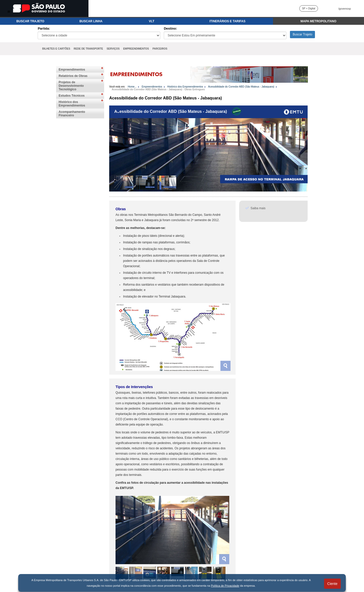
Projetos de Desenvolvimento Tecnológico (71, 86)
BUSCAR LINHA (91, 21)
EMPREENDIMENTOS (136, 49)
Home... (132, 87)
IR (9, 12)
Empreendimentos (72, 70)
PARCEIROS (160, 49)
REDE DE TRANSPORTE (88, 49)
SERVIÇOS (113, 49)
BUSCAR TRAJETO (30, 21)
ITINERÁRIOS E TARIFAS (227, 21)
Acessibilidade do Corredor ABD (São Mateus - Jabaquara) (241, 87)
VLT (152, 21)
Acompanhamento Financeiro (72, 114)
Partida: (44, 28)
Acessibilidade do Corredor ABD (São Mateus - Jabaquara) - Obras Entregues (158, 89)
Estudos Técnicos (72, 96)
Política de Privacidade (225, 586)
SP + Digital (309, 8)
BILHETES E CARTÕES (56, 49)
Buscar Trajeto (302, 34)
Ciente (332, 584)
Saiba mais (258, 208)
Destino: (170, 28)
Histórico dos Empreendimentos (72, 104)
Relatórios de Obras (73, 76)
